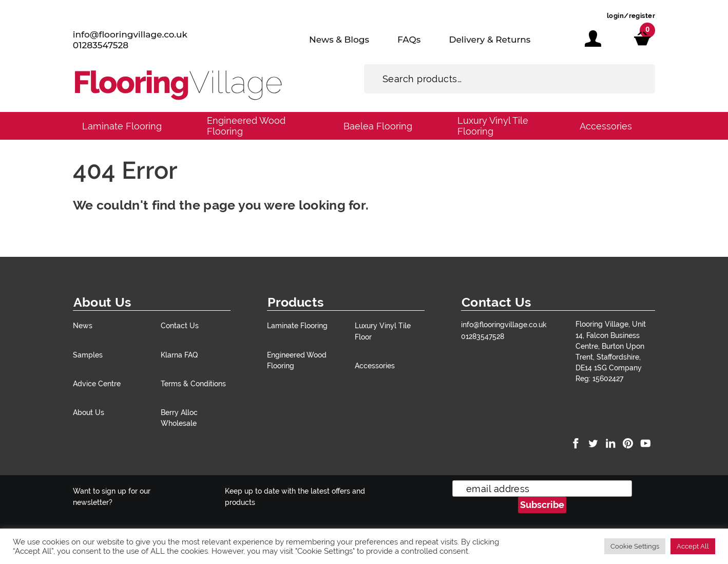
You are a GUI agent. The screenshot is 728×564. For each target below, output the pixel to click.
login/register (631, 16)
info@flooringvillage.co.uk (130, 34)
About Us (89, 412)
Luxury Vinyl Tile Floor (383, 331)
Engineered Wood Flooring (246, 126)
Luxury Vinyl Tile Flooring (493, 126)
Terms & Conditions (193, 383)
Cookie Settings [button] (635, 546)
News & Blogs (339, 40)
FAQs (409, 40)
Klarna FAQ (179, 355)
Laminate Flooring (122, 126)
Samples (88, 355)
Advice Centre (97, 383)
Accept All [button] (693, 546)
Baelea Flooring (378, 126)
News (83, 325)
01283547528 (101, 45)
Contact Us (180, 325)
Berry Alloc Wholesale (179, 418)
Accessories (606, 126)
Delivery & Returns (490, 40)
